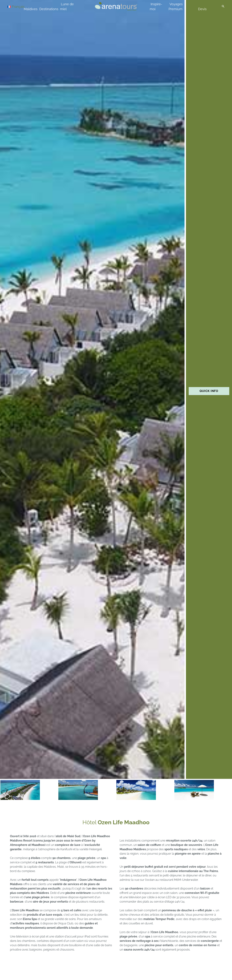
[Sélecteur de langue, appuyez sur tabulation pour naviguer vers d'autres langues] (20, 6)
